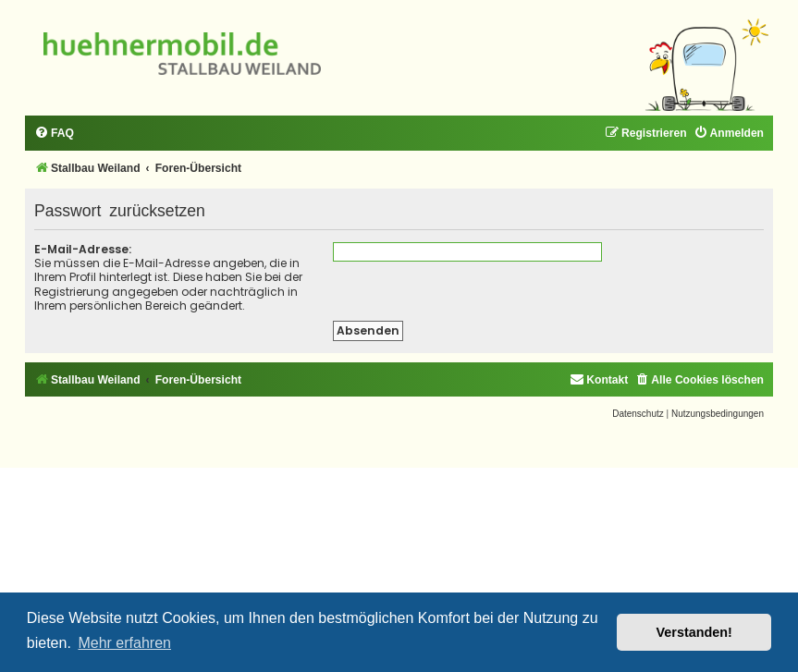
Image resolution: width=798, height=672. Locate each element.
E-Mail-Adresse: (83, 249)
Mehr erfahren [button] (124, 643)
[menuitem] (54, 134)
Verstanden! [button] (694, 632)
